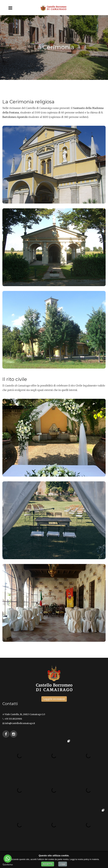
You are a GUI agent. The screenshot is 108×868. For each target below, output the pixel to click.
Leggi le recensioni (54, 699)
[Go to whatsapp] (8, 859)
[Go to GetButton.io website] (8, 865)
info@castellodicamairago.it (20, 723)
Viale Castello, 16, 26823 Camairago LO (25, 714)
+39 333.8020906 (13, 719)
